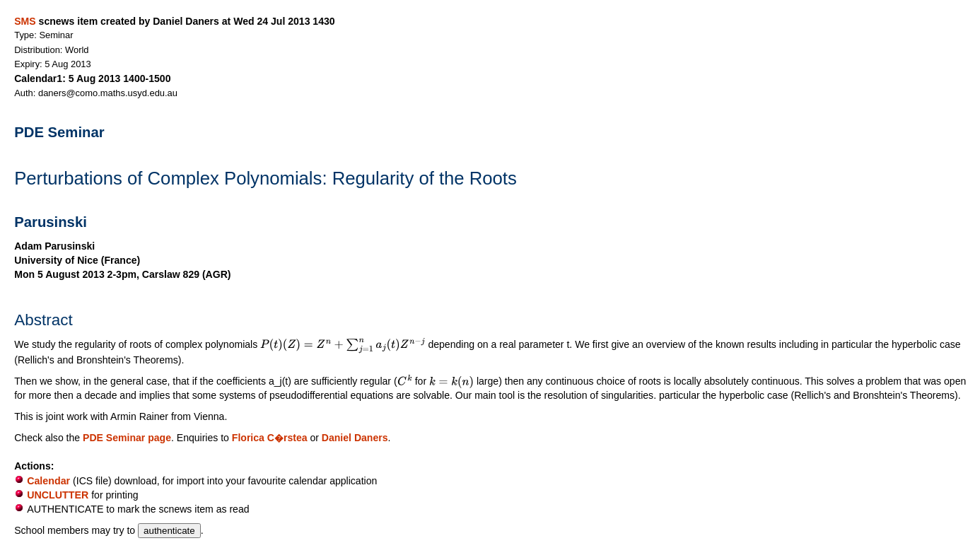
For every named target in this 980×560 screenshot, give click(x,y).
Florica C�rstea (270, 438)
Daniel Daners (355, 438)
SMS (25, 21)
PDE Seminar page (127, 438)
